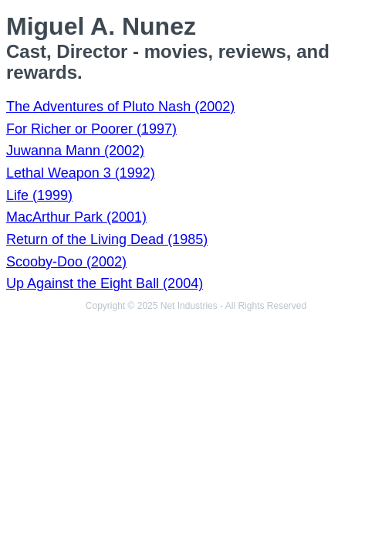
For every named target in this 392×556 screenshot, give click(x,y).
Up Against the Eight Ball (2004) (105, 283)
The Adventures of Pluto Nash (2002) (120, 107)
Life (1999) (39, 195)
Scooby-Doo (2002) (66, 262)
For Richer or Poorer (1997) (91, 129)
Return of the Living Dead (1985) (107, 239)
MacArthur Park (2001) (76, 217)
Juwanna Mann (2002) (75, 151)
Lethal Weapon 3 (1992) (81, 173)
